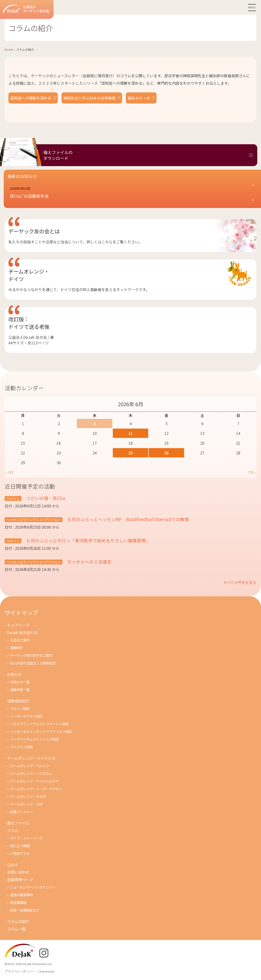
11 (130, 433)
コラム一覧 (16, 929)
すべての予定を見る (240, 582)
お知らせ (14, 674)
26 (166, 453)
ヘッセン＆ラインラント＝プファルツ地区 (41, 731)
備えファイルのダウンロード (58, 155)
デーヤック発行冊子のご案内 (31, 655)
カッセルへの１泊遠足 (89, 562)
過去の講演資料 (21, 895)
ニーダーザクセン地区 (26, 716)
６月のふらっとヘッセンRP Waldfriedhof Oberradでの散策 (128, 519)
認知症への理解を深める (31, 98)
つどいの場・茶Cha (45, 498)
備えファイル (18, 823)
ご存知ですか (20, 853)
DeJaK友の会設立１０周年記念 (33, 663)
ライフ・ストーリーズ (26, 838)
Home (9, 49)
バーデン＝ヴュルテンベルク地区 (34, 739)
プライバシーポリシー (20, 971)
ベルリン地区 (20, 708)
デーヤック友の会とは (34, 231)
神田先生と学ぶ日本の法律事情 (89, 98)
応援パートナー (21, 812)
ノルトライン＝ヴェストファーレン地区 (39, 724)
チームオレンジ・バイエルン (31, 773)
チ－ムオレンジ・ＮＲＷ (28, 796)
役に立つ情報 (20, 846)
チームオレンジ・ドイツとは (31, 758)
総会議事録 (18, 902)
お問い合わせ (18, 872)
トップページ (18, 625)
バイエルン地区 (21, 747)
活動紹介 (17, 648)
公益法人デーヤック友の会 (26, 9)
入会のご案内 (20, 640)
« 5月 (9, 472)
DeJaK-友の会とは (22, 632)
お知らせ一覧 (20, 682)
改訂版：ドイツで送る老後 (29, 323)
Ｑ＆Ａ (13, 865)
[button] (132, 193)
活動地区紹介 (18, 701)
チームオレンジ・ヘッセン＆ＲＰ (34, 781)
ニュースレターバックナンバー (33, 887)
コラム (13, 830)
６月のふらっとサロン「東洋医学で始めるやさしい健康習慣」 (88, 540)
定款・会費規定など (25, 910)
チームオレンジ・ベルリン (30, 766)
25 (130, 453)
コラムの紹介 (18, 921)
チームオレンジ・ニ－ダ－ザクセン (36, 789)
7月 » (252, 472)
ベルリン (13, 498)
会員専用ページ (20, 879)
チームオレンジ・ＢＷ (26, 804)
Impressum (47, 971)
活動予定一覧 (20, 690)
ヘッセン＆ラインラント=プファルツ (34, 520)
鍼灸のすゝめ (139, 98)
